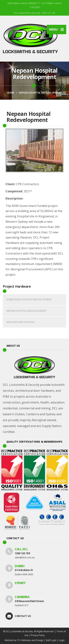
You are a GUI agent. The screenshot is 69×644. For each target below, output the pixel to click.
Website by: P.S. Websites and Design (24, 640)
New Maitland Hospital (21, 322)
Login (62, 640)
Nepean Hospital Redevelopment (40, 93)
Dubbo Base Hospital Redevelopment (29, 299)
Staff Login (51, 640)
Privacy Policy (38, 635)
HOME (11, 93)
